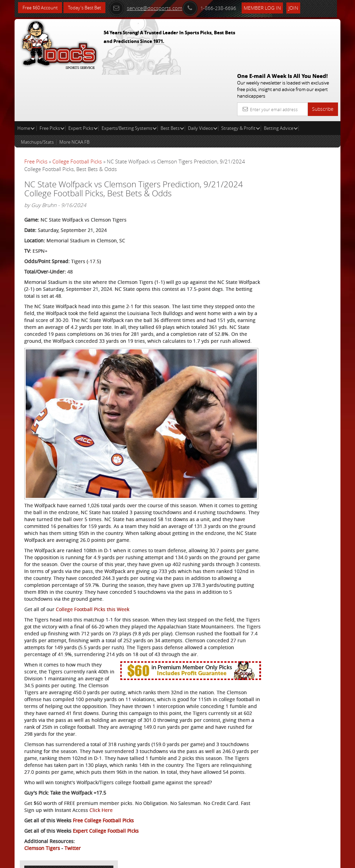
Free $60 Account (42, 8)
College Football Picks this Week (93, 562)
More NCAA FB (74, 92)
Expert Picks (83, 78)
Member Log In (271, 7)
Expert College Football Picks (106, 818)
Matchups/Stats (37, 92)
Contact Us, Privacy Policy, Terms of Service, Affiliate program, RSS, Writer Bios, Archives (219, 860)
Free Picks (52, 78)
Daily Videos (203, 78)
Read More (311, 252)
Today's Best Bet (90, 8)
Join (302, 7)
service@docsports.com (154, 8)
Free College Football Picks (103, 808)
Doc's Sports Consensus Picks (303, 195)
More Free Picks (309, 129)
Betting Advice (281, 78)
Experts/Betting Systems (129, 78)
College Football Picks (77, 111)
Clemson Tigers (42, 835)
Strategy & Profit (241, 78)
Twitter (73, 835)
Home (26, 78)
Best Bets (172, 78)
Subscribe (323, 59)
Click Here (141, 797)
